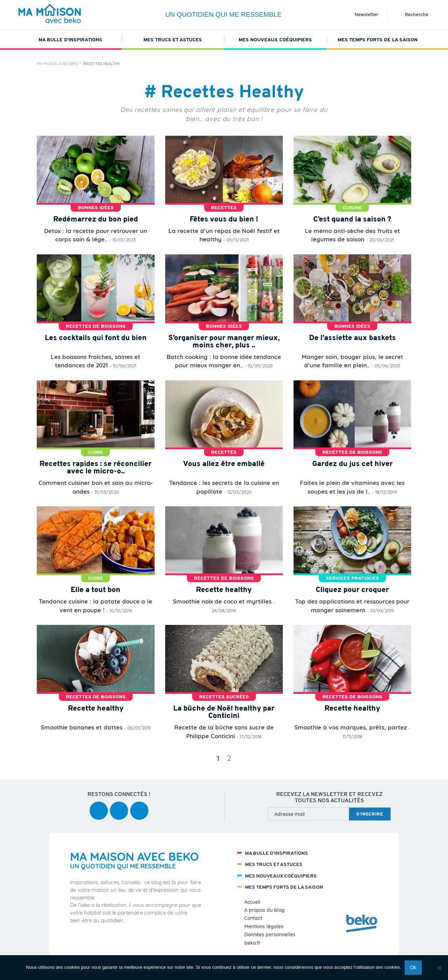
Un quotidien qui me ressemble (223, 15)
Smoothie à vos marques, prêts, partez (351, 727)
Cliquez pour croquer (352, 590)
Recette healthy (224, 590)
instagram (139, 806)
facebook (99, 806)
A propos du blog (264, 910)
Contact (253, 918)
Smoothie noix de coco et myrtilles (222, 601)
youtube (119, 806)
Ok (413, 967)
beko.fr (253, 943)
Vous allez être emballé (224, 464)
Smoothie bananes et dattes (82, 727)
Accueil (252, 902)
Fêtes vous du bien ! (224, 220)
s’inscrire (370, 814)
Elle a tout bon (96, 590)
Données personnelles (270, 935)
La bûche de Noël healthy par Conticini (224, 712)
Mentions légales (264, 927)
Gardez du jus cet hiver (352, 464)
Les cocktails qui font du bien (96, 338)
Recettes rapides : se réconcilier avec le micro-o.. (96, 468)
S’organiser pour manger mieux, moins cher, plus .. (224, 342)
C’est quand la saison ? (352, 220)
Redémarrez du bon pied (96, 220)
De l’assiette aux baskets (352, 338)
